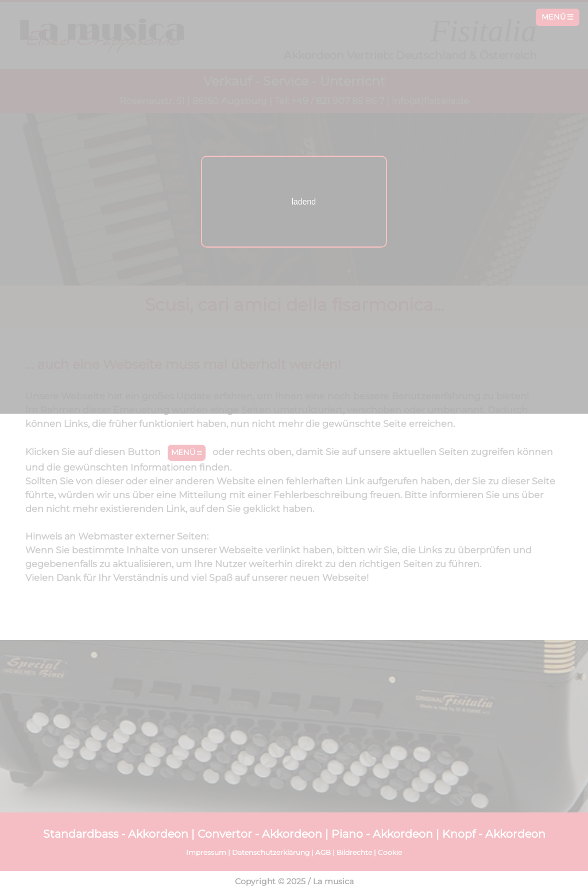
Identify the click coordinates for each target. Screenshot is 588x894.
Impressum (206, 852)
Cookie (390, 852)
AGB (323, 852)
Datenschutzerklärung (271, 852)
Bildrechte (354, 852)
